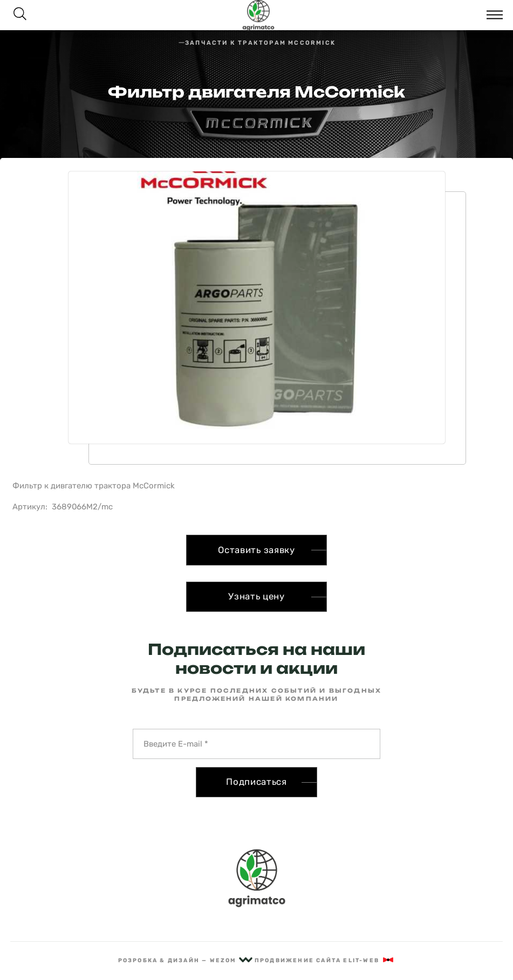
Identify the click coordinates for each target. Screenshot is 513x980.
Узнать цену (256, 596)
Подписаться (256, 782)
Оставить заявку (256, 550)
